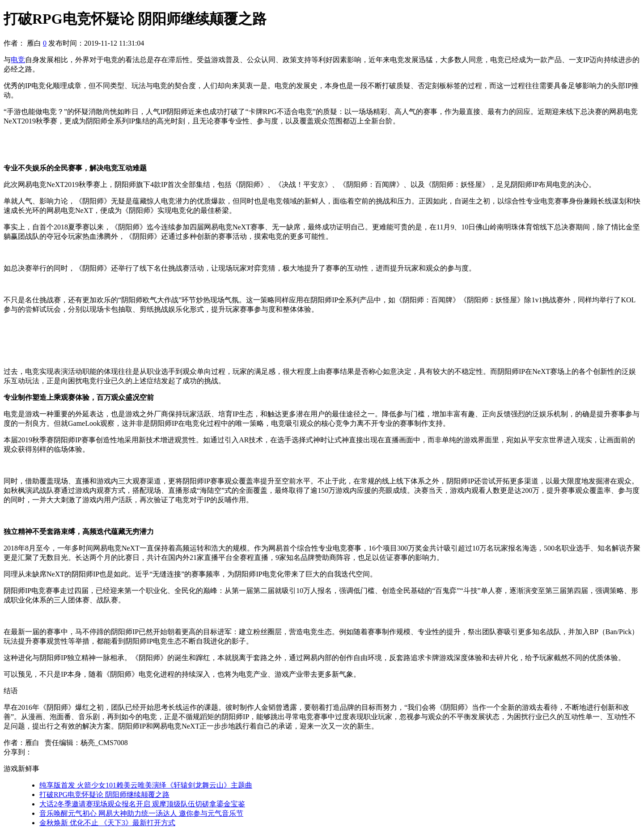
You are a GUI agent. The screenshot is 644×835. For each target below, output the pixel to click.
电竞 (18, 60)
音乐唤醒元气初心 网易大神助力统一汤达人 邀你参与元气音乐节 (141, 813)
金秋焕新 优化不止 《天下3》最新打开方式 (107, 823)
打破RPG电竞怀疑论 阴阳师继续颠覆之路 (104, 795)
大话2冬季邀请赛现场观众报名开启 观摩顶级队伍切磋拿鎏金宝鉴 (142, 804)
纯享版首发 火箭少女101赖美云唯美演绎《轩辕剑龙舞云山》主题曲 (146, 785)
